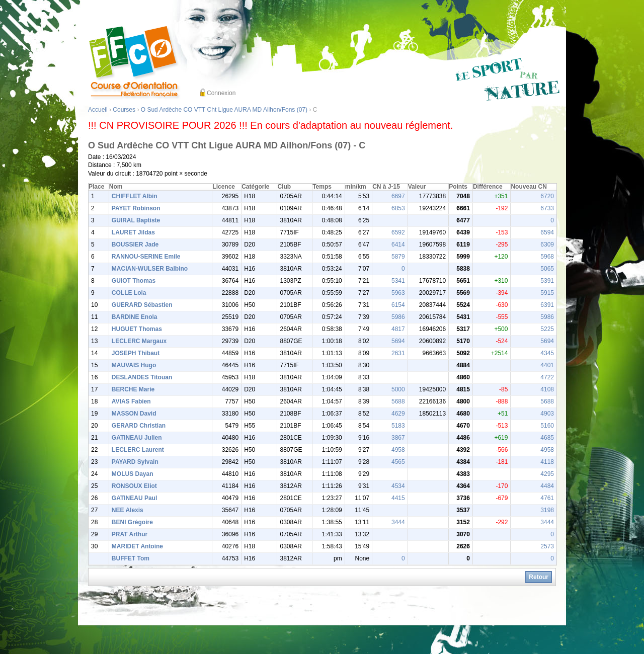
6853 (398, 208)
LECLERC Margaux (139, 341)
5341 (398, 281)
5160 (547, 426)
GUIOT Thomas (134, 281)
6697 (398, 196)
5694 (398, 341)
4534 (398, 486)
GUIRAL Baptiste (136, 220)
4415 (398, 498)
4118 (547, 462)
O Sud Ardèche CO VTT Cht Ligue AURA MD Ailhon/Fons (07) (224, 110)
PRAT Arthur (130, 534)
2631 (398, 353)
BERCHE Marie (133, 389)
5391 (547, 281)
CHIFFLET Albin (135, 196)
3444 (398, 522)
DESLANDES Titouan (142, 377)
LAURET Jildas (133, 232)
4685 (547, 438)
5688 (398, 401)
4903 (547, 414)
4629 (398, 414)
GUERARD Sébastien (142, 305)
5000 (398, 389)
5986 (398, 317)
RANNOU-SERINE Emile (146, 257)
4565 (398, 462)
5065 (547, 269)
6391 (547, 305)
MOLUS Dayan (133, 474)
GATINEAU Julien (137, 438)
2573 (547, 546)
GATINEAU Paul (134, 498)
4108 (547, 389)
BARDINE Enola (135, 317)
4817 (398, 329)
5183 (398, 426)
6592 (398, 232)
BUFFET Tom (131, 558)
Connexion (221, 93)
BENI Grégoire (132, 522)
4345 (547, 353)
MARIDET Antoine (137, 546)
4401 (547, 365)
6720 (547, 196)
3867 (398, 438)
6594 (547, 232)
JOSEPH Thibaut (136, 353)
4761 (547, 498)
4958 (398, 450)
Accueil (98, 110)
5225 (547, 329)
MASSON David (134, 414)
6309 (547, 244)
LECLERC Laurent (138, 450)
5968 (547, 257)
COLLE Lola (129, 293)
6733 (547, 208)
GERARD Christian (139, 426)
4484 (547, 486)
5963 (398, 293)
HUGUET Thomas (137, 329)
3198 (547, 510)
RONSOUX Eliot (134, 486)
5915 (547, 293)
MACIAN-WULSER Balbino (150, 269)
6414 (398, 244)
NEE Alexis (128, 510)
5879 (398, 257)
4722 (547, 377)
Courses (124, 110)
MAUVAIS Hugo (134, 365)
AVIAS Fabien (131, 401)
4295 (547, 474)
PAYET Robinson (136, 208)
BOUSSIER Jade (135, 244)
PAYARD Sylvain (135, 462)
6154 (398, 305)
